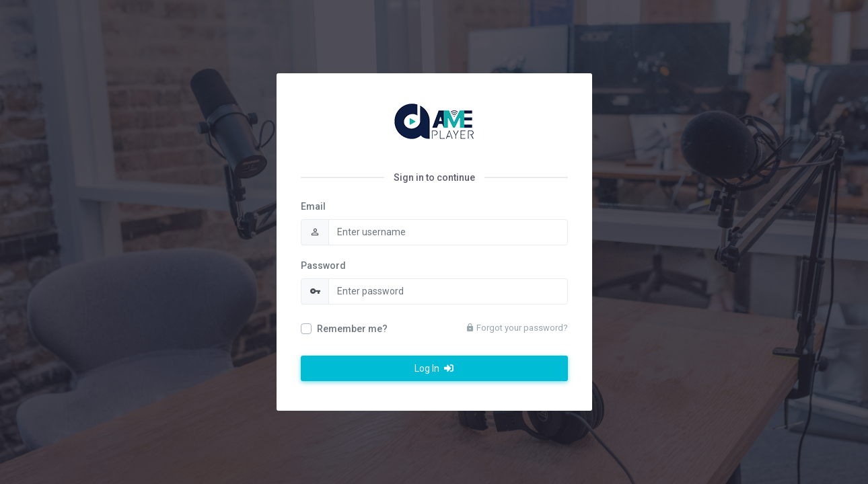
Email (313, 206)
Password (323, 266)
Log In (434, 368)
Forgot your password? (517, 328)
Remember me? (352, 329)
